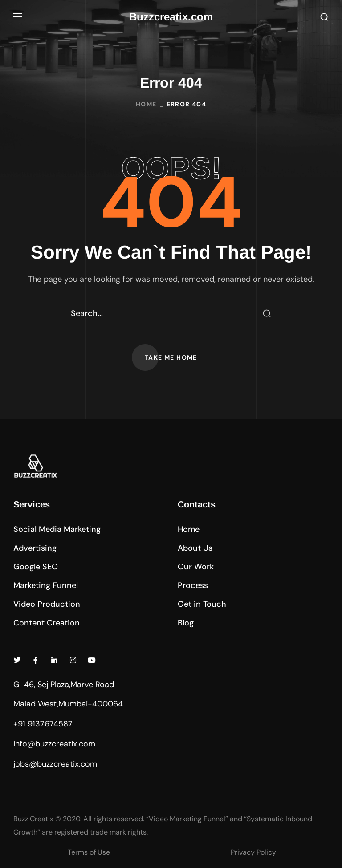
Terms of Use (89, 852)
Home (146, 104)
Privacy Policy (253, 852)
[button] (324, 17)
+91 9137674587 (43, 724)
